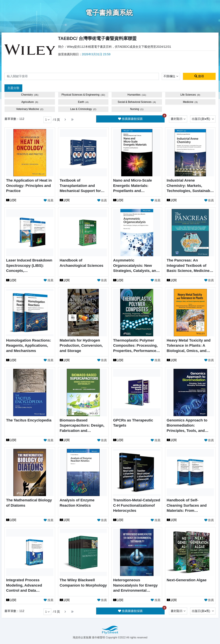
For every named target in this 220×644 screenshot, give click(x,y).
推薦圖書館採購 (141, 118)
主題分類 (13, 88)
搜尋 (199, 76)
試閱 (11, 200)
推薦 (49, 200)
